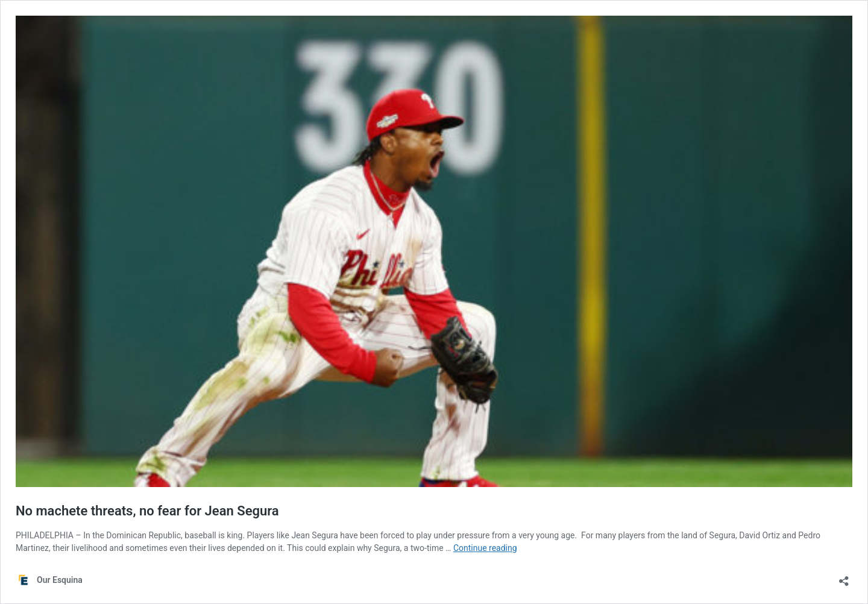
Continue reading (485, 548)
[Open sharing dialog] (844, 577)
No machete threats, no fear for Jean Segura (147, 511)
